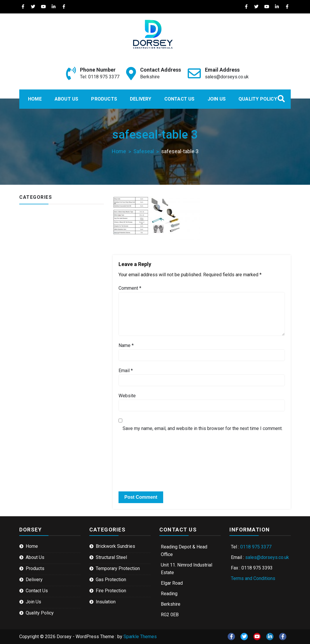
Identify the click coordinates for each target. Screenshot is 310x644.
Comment (130, 288)
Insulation (106, 602)
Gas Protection (111, 580)
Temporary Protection (118, 568)
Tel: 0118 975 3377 (100, 77)
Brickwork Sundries (115, 546)
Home (35, 99)
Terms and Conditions (253, 578)
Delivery (141, 99)
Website (127, 396)
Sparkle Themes (140, 637)
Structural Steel (111, 557)
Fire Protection (111, 591)
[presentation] (159, 448)
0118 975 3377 (256, 547)
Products (104, 99)
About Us (67, 99)
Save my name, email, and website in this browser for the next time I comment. (203, 428)
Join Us (217, 99)
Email (126, 371)
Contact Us (180, 99)
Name (126, 345)
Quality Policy (258, 99)
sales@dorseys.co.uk (227, 77)
